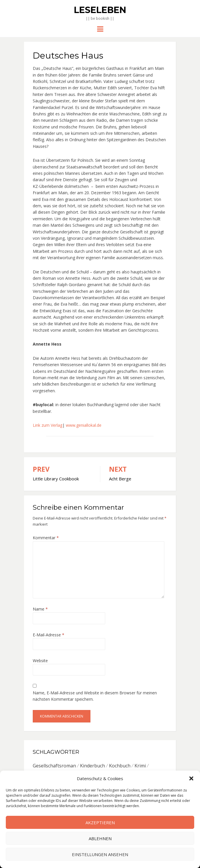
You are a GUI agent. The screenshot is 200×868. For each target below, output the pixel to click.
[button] (191, 778)
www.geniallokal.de (84, 425)
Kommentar (46, 538)
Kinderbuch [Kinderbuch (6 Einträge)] (92, 766)
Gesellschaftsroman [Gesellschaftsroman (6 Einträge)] (54, 766)
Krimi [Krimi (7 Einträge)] (140, 766)
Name (40, 609)
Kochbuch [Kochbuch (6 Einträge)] (120, 766)
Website (40, 661)
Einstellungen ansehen (100, 854)
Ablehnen (100, 838)
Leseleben (100, 10)
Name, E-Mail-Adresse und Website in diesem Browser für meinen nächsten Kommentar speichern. (95, 696)
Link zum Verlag (48, 425)
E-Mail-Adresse (49, 635)
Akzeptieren (100, 822)
